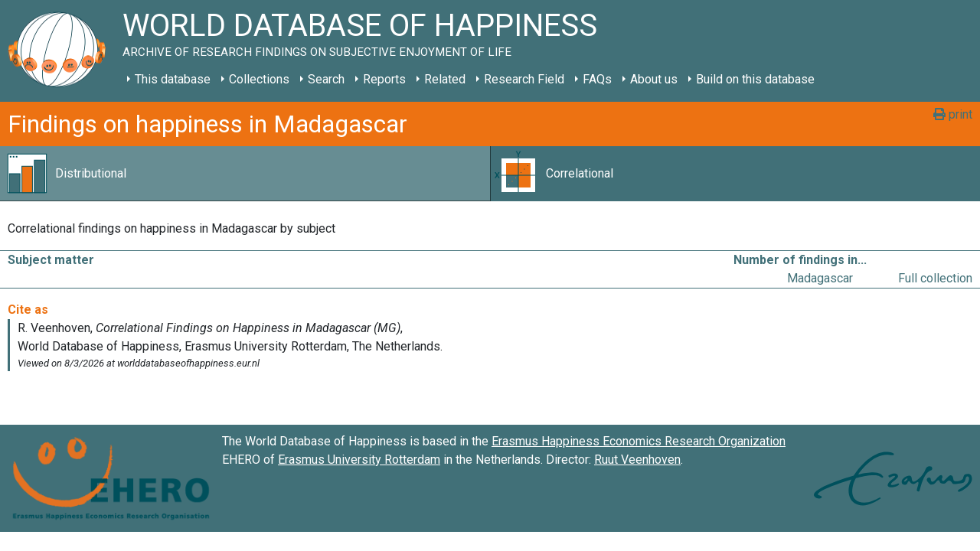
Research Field (524, 79)
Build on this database (755, 79)
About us (654, 79)
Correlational (580, 173)
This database (173, 79)
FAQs (597, 79)
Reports (384, 79)
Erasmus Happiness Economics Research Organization (639, 441)
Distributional (91, 173)
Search (326, 79)
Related (445, 79)
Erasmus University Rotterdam (359, 460)
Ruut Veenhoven (637, 460)
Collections (259, 79)
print (953, 114)
